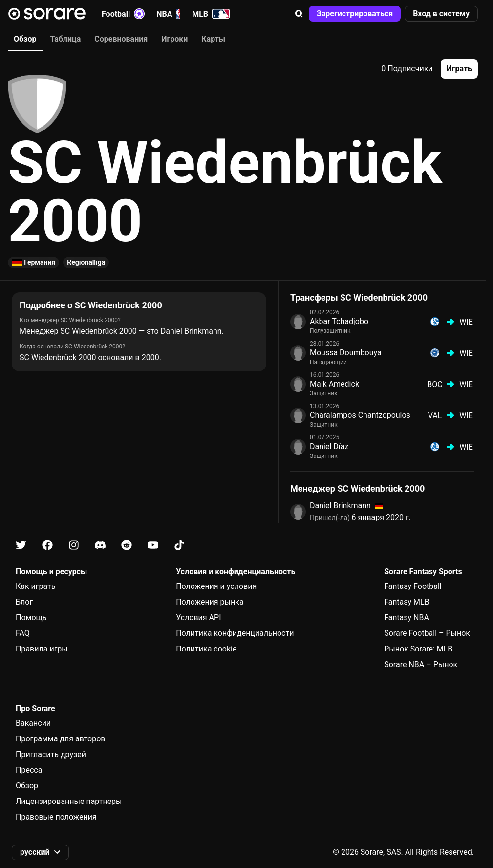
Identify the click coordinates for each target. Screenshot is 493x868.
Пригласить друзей (51, 754)
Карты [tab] (213, 39)
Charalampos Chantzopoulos (360, 415)
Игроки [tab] (174, 39)
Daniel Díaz (329, 446)
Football (123, 14)
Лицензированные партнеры (69, 801)
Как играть (36, 586)
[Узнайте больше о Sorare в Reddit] (127, 545)
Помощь (31, 618)
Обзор (27, 786)
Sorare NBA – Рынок (421, 664)
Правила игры (42, 649)
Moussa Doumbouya (346, 353)
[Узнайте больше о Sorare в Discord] (100, 545)
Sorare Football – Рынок (427, 633)
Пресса (29, 770)
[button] (299, 14)
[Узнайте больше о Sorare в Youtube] (153, 545)
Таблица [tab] (65, 39)
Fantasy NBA (407, 618)
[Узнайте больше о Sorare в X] (21, 545)
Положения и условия (216, 586)
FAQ (23, 633)
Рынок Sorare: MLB (418, 649)
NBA (168, 14)
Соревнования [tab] (121, 39)
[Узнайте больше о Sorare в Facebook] (47, 545)
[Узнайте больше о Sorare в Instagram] (74, 545)
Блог (24, 602)
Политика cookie (206, 649)
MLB (211, 14)
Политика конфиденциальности (235, 633)
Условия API (198, 618)
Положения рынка (210, 602)
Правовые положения (56, 817)
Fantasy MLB (407, 602)
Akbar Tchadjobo (339, 321)
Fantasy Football (413, 586)
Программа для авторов (61, 739)
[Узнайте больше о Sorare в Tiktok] (179, 545)
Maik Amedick (334, 384)
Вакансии (33, 723)
